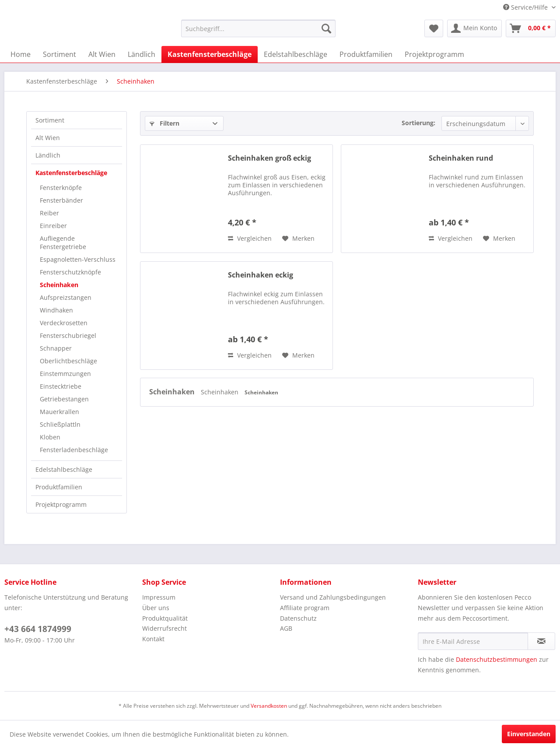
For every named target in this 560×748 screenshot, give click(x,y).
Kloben (50, 437)
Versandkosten (269, 706)
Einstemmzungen (65, 374)
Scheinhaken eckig (261, 275)
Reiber (49, 213)
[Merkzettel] (434, 28)
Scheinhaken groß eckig (269, 158)
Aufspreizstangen (66, 297)
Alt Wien (48, 138)
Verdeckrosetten (64, 323)
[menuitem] (258, 28)
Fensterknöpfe (61, 188)
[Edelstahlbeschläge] (296, 54)
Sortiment (50, 120)
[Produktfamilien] (366, 54)
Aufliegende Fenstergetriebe (63, 242)
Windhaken (56, 310)
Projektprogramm (61, 504)
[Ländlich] (142, 54)
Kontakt (153, 639)
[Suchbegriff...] (258, 28)
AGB (286, 628)
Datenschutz (298, 618)
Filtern (164, 123)
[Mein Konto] (474, 28)
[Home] (21, 54)
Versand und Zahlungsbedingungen (333, 597)
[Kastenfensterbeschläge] (210, 54)
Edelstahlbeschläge (64, 469)
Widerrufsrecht (164, 628)
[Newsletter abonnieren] (541, 641)
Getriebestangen (64, 399)
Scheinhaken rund (461, 158)
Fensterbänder (61, 200)
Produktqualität (165, 618)
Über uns (156, 608)
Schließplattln (60, 424)
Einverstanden (529, 734)
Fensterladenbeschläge (74, 450)
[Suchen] (326, 28)
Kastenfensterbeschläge (71, 173)
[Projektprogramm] (434, 54)
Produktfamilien (59, 487)
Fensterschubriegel (68, 335)
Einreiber (53, 226)
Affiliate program (305, 608)
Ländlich (48, 155)
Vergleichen (250, 238)
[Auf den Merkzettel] (298, 239)
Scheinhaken (59, 285)
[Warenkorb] (531, 28)
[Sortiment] (59, 54)
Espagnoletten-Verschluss (78, 259)
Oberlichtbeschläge (68, 361)
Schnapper (56, 348)
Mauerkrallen (59, 412)
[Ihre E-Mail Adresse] (473, 641)
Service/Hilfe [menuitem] (526, 7)
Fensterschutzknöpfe (70, 272)
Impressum (159, 597)
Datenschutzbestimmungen (497, 659)
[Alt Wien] (102, 54)
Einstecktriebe (61, 386)
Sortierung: (418, 123)
